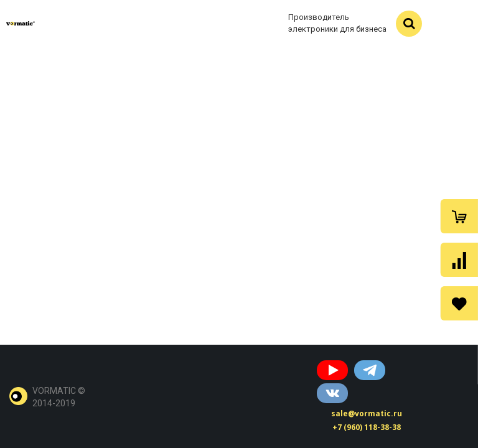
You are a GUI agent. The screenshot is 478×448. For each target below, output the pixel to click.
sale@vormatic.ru (367, 413)
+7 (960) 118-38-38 (367, 427)
